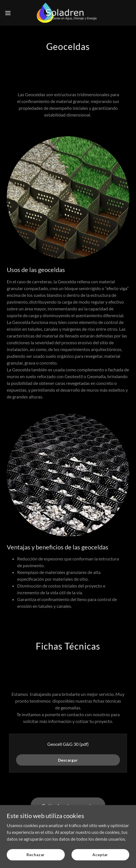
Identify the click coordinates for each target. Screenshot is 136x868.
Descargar (68, 760)
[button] (12, 13)
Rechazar (36, 855)
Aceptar (100, 855)
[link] (68, 13)
